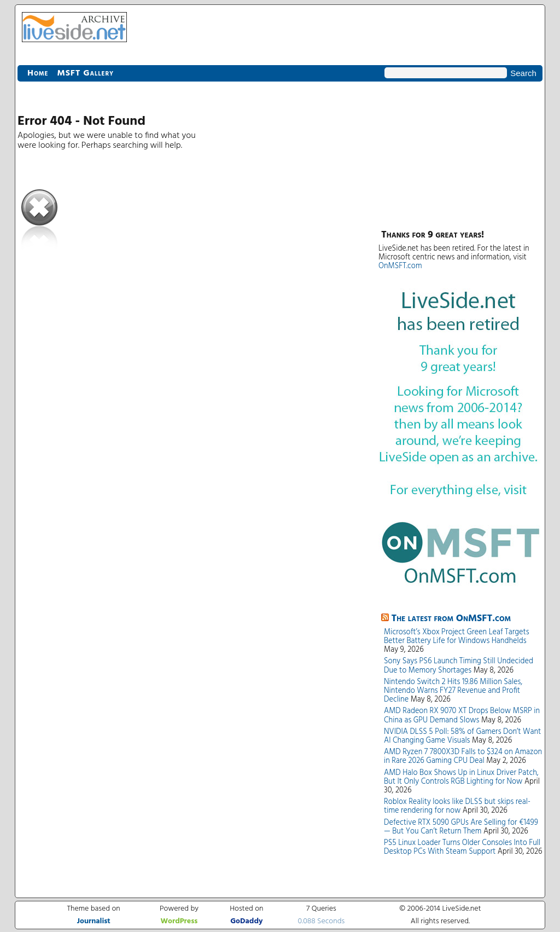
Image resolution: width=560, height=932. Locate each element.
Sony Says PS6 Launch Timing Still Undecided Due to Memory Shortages (459, 666)
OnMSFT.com (400, 266)
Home (38, 73)
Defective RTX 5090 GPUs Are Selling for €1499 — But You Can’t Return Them (461, 827)
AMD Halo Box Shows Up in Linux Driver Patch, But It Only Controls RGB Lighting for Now (461, 777)
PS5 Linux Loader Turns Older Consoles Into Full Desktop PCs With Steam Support (462, 847)
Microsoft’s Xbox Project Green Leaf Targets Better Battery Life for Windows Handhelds (457, 637)
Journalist (93, 921)
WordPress (179, 921)
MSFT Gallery (85, 73)
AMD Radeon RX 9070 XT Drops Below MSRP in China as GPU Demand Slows (462, 716)
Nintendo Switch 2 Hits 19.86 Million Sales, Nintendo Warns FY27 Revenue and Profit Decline (453, 691)
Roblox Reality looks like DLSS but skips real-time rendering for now (457, 806)
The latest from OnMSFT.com (451, 619)
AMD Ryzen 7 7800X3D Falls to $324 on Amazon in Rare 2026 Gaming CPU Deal (463, 757)
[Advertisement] (460, 153)
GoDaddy (246, 921)
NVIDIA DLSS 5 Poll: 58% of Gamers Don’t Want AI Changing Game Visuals (462, 736)
